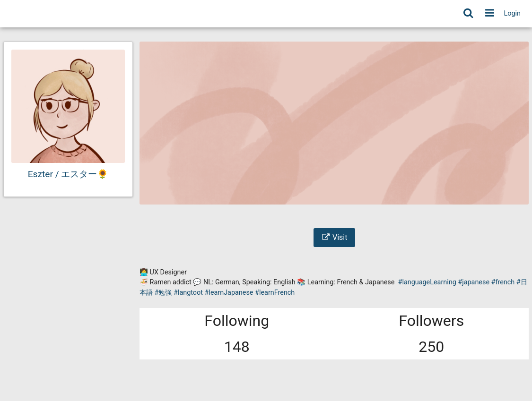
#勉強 (163, 293)
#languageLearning (427, 282)
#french (503, 282)
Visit (334, 237)
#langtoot (188, 293)
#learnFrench (275, 293)
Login (513, 13)
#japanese (474, 282)
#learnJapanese (229, 293)
